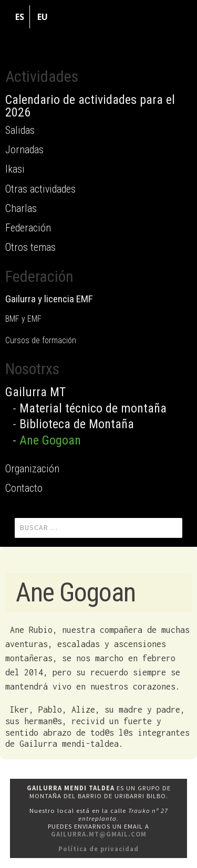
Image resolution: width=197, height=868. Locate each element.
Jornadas (24, 150)
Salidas (20, 130)
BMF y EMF (23, 319)
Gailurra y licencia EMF (49, 299)
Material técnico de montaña (93, 408)
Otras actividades (40, 189)
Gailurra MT (35, 392)
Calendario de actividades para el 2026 (90, 106)
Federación (28, 228)
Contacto (24, 488)
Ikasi (15, 169)
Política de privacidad (98, 849)
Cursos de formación (41, 340)
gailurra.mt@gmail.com (99, 834)
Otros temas (30, 247)
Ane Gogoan (50, 440)
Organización (32, 469)
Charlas (21, 208)
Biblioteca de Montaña (77, 424)
